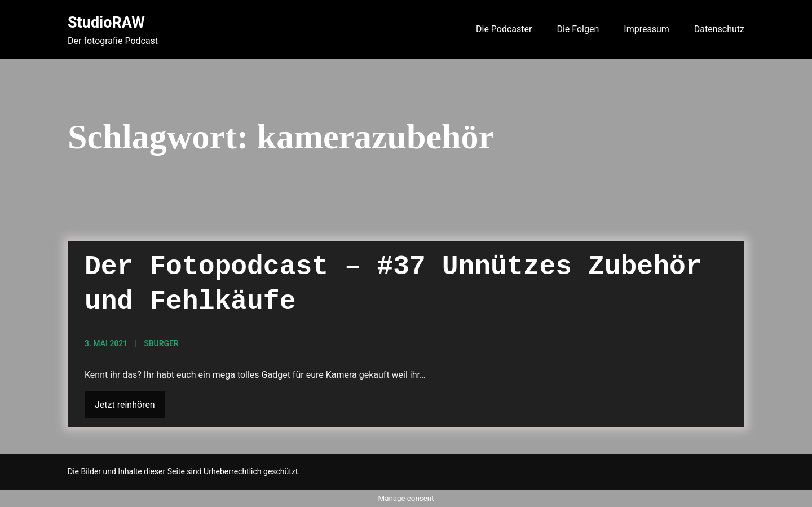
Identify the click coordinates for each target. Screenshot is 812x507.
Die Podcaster (504, 29)
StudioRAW (106, 23)
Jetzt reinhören (125, 405)
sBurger (161, 343)
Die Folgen (578, 29)
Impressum (646, 29)
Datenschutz (719, 29)
